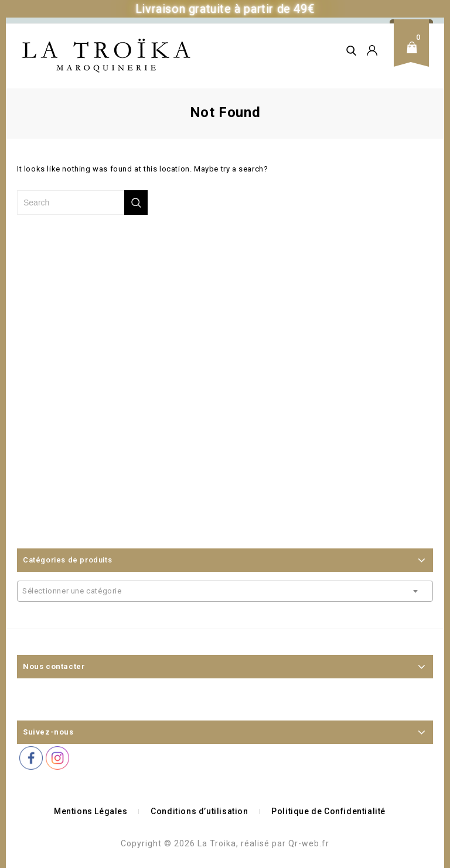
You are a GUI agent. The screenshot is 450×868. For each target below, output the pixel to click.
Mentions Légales (91, 811)
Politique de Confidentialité (328, 811)
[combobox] (225, 591)
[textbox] (225, 591)
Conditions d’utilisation (199, 811)
